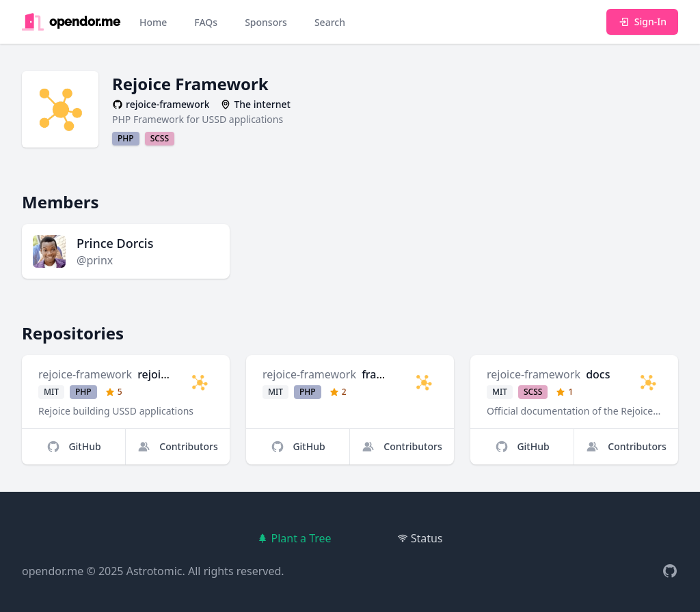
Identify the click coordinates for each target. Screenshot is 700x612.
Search (330, 22)
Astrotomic (154, 571)
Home (153, 22)
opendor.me (53, 571)
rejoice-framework (85, 374)
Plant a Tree (294, 538)
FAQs (206, 22)
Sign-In (642, 22)
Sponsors (266, 22)
